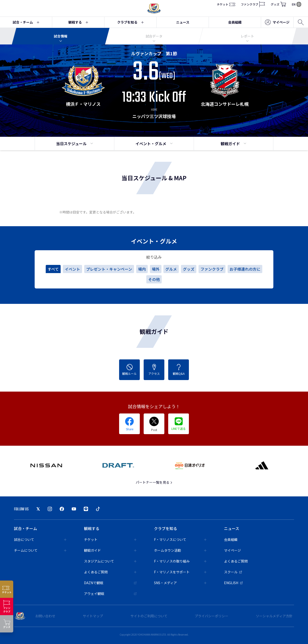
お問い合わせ (45, 616)
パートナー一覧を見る (154, 482)
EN (297, 4)
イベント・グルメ (154, 144)
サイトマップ (93, 616)
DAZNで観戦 (110, 583)
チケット (226, 4)
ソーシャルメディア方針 (274, 616)
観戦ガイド (233, 144)
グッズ (278, 4)
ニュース (183, 22)
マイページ (277, 22)
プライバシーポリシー (212, 616)
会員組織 (235, 22)
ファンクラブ (253, 4)
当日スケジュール (74, 144)
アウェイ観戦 (110, 594)
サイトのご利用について (149, 616)
